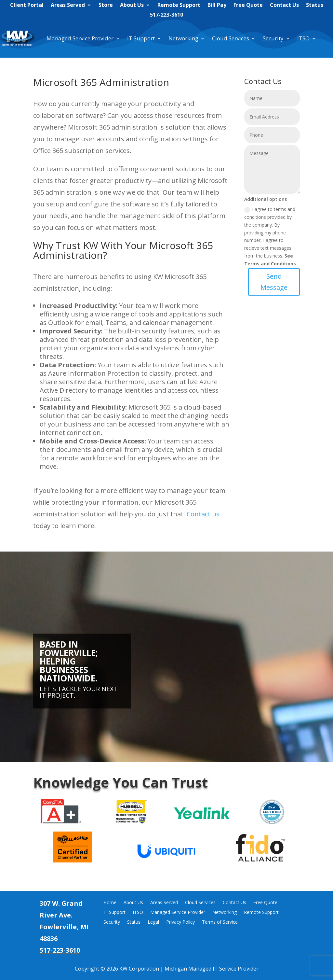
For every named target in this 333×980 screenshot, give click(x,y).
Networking (183, 38)
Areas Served (68, 6)
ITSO (303, 38)
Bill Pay (217, 6)
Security (273, 38)
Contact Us (284, 6)
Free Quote (248, 6)
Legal (153, 922)
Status (315, 6)
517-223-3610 (166, 15)
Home (110, 903)
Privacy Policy (180, 922)
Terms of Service (220, 922)
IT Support (141, 38)
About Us (132, 6)
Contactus (203, 514)
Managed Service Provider (80, 38)
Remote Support (179, 6)
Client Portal (27, 6)
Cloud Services (231, 38)
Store (106, 6)
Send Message (287, 282)
